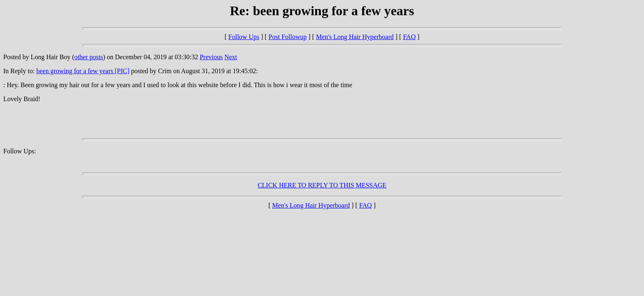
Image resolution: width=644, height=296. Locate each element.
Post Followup (288, 37)
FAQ (409, 37)
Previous (211, 57)
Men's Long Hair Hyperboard (355, 37)
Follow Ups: (20, 151)
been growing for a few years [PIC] (83, 71)
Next (231, 57)
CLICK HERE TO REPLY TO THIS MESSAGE (322, 185)
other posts (89, 57)
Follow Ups (244, 37)
